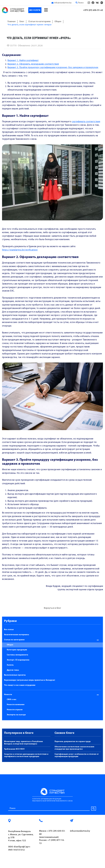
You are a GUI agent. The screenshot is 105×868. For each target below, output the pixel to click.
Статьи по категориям (14, 640)
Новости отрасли (15, 710)
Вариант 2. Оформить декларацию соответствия (33, 64)
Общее (10, 645)
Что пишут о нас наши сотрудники (20, 685)
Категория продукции (17, 650)
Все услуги (35, 10)
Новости (8, 695)
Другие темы (13, 670)
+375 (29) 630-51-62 (93, 10)
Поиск (80, 3)
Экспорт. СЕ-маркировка (18, 660)
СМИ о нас (12, 700)
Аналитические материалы (17, 635)
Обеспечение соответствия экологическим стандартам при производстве (74, 748)
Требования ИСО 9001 (14, 749)
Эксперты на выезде (16, 715)
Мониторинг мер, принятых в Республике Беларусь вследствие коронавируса (24, 743)
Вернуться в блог (52, 608)
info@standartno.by (63, 3)
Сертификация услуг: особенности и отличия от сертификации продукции (77, 755)
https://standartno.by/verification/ (20, 250)
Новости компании (16, 705)
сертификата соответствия (86, 122)
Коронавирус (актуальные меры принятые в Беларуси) (30, 680)
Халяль (10, 665)
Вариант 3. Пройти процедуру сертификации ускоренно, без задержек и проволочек (53, 68)
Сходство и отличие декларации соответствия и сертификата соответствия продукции (26, 755)
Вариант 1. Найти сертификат (23, 61)
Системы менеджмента (17, 655)
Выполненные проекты (15, 675)
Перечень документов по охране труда (73, 742)
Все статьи (9, 630)
